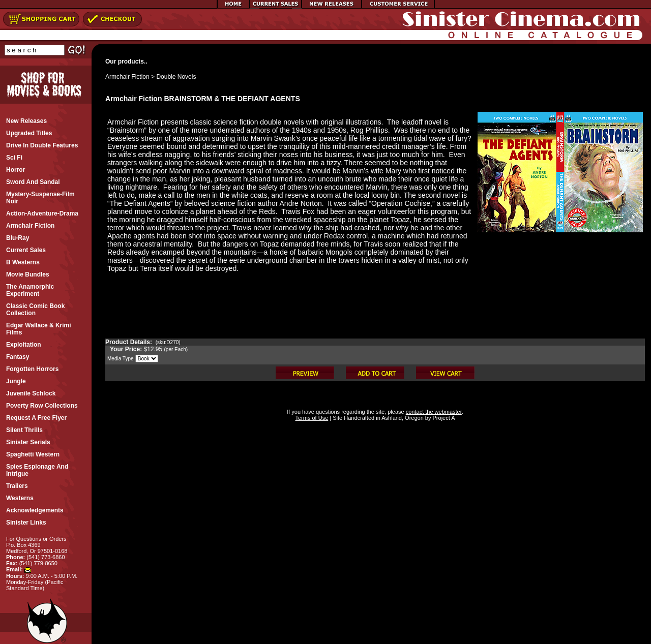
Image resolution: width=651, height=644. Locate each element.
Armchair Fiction (127, 77)
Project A (443, 418)
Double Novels (176, 77)
